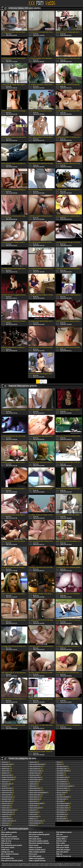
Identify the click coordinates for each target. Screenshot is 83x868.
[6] (8, 764)
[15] (6, 786)
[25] (64, 808)
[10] (7, 768)
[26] (7, 771)
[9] (63, 805)
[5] (8, 792)
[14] (8, 797)
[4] (6, 762)
